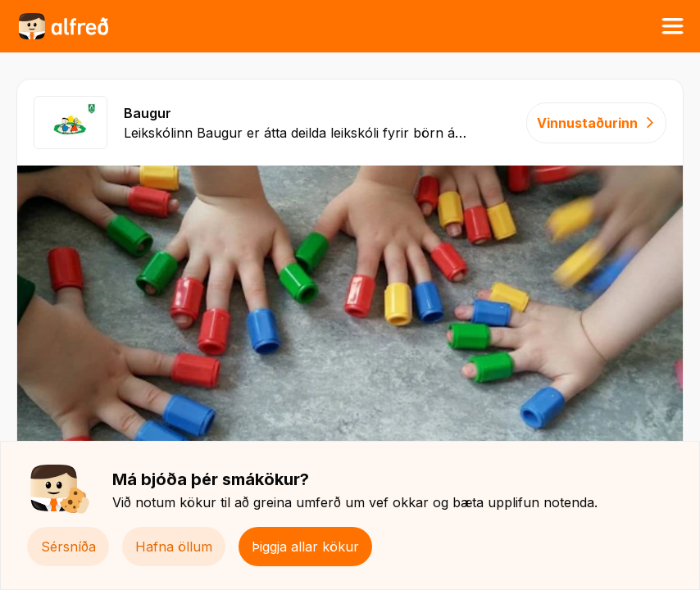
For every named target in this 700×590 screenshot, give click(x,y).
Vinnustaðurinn (596, 123)
